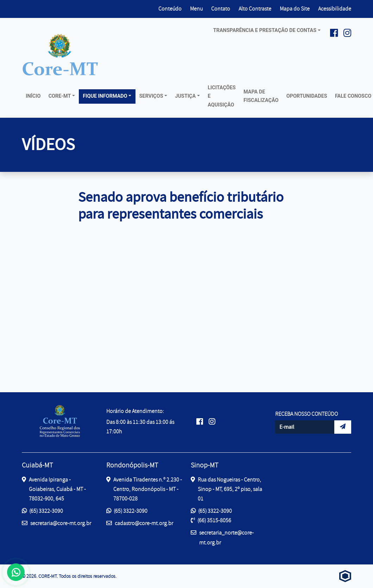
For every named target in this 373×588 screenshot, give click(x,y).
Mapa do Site (295, 9)
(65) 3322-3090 (42, 511)
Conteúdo (170, 9)
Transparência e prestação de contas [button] (265, 30)
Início (33, 96)
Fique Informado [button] (105, 96)
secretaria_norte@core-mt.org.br (222, 537)
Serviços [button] (151, 96)
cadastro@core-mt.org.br (140, 523)
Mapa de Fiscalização (261, 96)
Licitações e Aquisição (222, 96)
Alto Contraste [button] (255, 8)
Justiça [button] (186, 96)
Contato (221, 9)
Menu (196, 9)
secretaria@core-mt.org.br (56, 523)
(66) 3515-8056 (211, 521)
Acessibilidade (335, 9)
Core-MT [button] (60, 96)
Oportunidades (307, 96)
